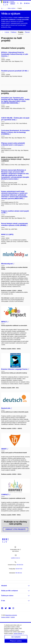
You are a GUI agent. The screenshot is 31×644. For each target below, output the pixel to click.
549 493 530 (20, 565)
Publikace (14, 32)
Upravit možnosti (19, 635)
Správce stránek (5, 617)
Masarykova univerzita (11, 615)
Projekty (21, 32)
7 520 (19, 569)
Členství (27, 32)
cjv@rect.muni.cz (15, 558)
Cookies (13, 617)
